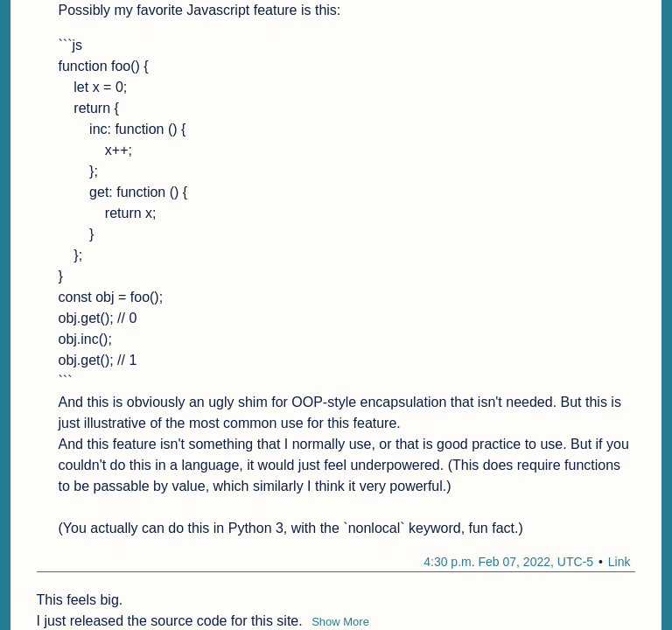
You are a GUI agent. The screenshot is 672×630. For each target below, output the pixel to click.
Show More (340, 622)
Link (619, 562)
